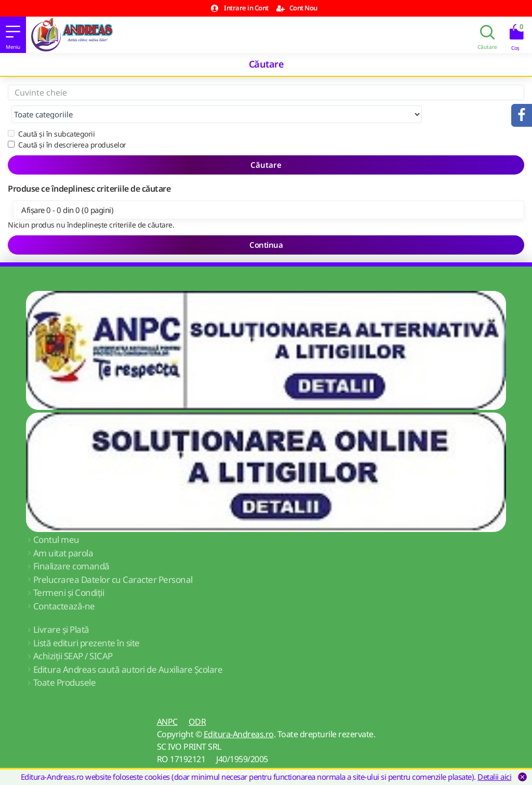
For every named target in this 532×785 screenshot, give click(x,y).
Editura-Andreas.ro (239, 713)
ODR (197, 701)
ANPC (167, 701)
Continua (266, 224)
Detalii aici (494, 777)
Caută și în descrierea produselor (67, 124)
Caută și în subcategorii (51, 113)
